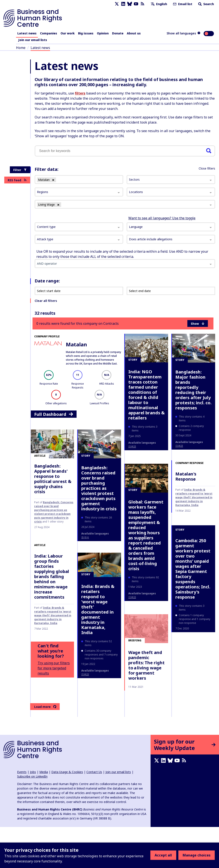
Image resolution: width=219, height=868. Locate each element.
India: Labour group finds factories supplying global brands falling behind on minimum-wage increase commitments (52, 576)
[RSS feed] (142, 4)
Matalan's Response (186, 476)
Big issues (86, 33)
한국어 (85, 537)
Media (44, 772)
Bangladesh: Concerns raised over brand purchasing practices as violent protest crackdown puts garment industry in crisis (54, 512)
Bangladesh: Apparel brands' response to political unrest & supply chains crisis (53, 479)
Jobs (33, 772)
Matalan (76, 344)
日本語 (132, 447)
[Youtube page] (136, 4)
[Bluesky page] (130, 4)
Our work (68, 33)
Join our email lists (33, 40)
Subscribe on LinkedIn (32, 776)
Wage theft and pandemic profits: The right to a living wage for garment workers (146, 665)
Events (22, 772)
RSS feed (17, 180)
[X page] (117, 4)
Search (206, 4)
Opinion (103, 33)
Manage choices (197, 855)
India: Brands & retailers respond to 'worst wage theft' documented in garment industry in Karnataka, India (194, 497)
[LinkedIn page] (123, 4)
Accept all (163, 855)
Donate (118, 33)
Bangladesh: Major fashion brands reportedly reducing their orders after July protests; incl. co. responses (193, 390)
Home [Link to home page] (21, 48)
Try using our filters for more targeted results (54, 668)
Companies (49, 33)
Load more (45, 707)
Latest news (27, 33)
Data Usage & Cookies (67, 772)
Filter (20, 170)
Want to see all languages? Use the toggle (162, 218)
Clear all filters (46, 301)
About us (134, 33)
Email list (182, 4)
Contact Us (94, 772)
